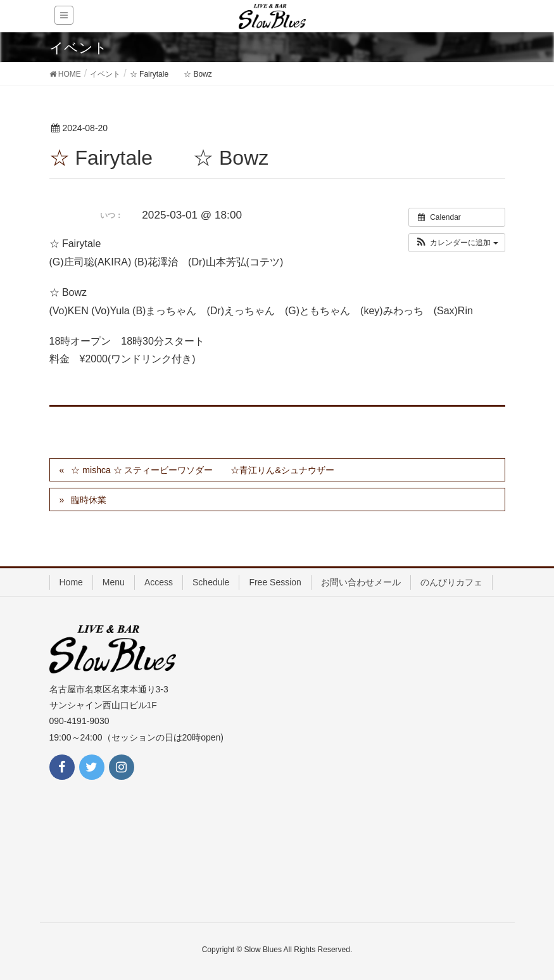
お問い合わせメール (361, 582)
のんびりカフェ (451, 582)
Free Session (275, 582)
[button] (457, 243)
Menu (114, 582)
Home (71, 582)
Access (159, 582)
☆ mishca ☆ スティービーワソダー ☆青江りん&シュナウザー (202, 470)
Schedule (211, 582)
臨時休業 (89, 500)
